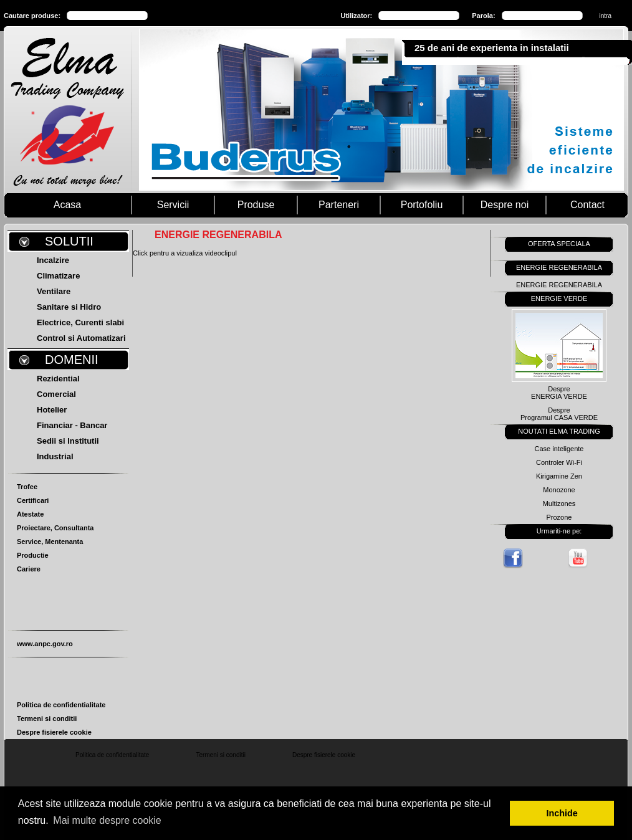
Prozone (559, 517)
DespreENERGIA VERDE (559, 393)
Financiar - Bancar (72, 425)
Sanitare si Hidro (69, 307)
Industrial (55, 456)
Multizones (559, 504)
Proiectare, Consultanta (55, 528)
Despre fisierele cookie (54, 732)
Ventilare (54, 291)
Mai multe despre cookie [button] (107, 820)
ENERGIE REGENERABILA (559, 285)
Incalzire (53, 260)
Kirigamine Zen (559, 476)
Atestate (30, 514)
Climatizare (58, 276)
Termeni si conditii (47, 718)
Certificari (33, 500)
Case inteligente (559, 449)
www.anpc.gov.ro (45, 644)
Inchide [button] (562, 813)
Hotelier (52, 410)
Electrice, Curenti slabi (80, 322)
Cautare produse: (32, 16)
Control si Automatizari (81, 338)
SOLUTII (69, 241)
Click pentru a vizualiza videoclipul (185, 253)
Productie (33, 555)
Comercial (56, 394)
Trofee (27, 487)
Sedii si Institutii (68, 441)
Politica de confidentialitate (61, 705)
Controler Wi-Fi (559, 462)
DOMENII (72, 360)
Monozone (559, 490)
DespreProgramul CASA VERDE (559, 414)
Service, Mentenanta (50, 542)
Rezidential (58, 379)
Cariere (29, 569)
